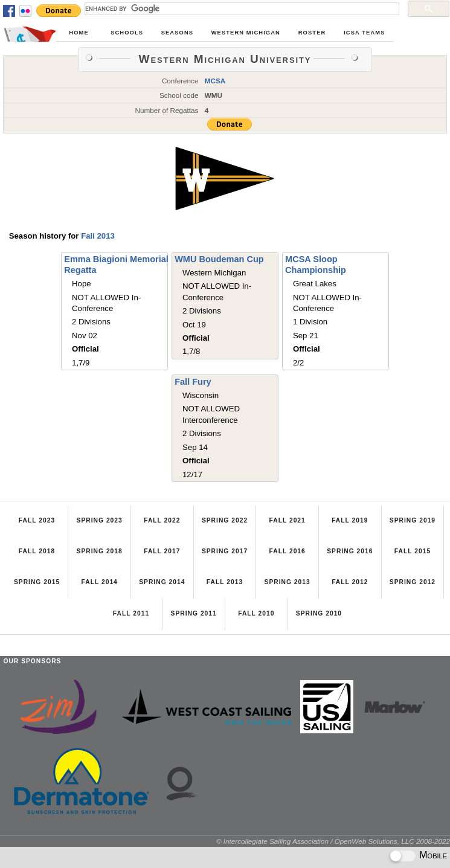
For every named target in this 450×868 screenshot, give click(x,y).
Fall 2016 (287, 551)
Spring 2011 (194, 613)
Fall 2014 (100, 582)
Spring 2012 (413, 582)
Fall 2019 (350, 520)
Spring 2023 (100, 520)
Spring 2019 (413, 520)
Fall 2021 (287, 520)
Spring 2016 (350, 551)
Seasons (177, 33)
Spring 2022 (225, 520)
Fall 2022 (162, 520)
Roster (312, 33)
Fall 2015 (413, 551)
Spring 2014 (162, 582)
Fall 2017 (162, 551)
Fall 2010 (256, 613)
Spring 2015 (37, 582)
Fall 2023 (37, 520)
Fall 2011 (131, 613)
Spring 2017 (225, 551)
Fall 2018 (37, 551)
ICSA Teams (364, 33)
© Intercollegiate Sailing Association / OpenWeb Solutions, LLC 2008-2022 (333, 841)
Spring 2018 (100, 551)
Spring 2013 (288, 582)
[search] (241, 8)
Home (79, 33)
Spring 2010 (319, 613)
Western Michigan (246, 33)
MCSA (215, 81)
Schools (127, 33)
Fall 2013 (98, 236)
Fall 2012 (350, 582)
